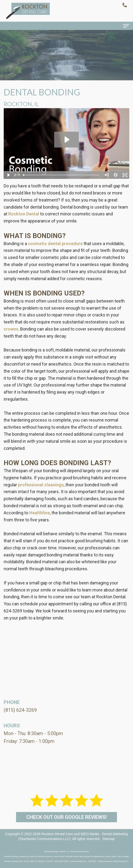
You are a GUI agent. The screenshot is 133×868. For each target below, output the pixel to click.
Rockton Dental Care (57, 834)
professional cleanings (41, 485)
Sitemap (109, 839)
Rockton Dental (24, 214)
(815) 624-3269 (20, 710)
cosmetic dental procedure (55, 244)
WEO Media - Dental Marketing (104, 834)
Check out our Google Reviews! (66, 817)
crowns (11, 329)
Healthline (40, 513)
